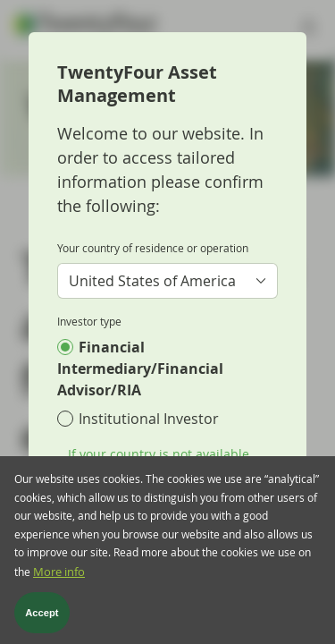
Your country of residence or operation (153, 248)
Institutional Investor (149, 419)
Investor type (89, 321)
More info (59, 585)
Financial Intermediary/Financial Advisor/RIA (140, 369)
